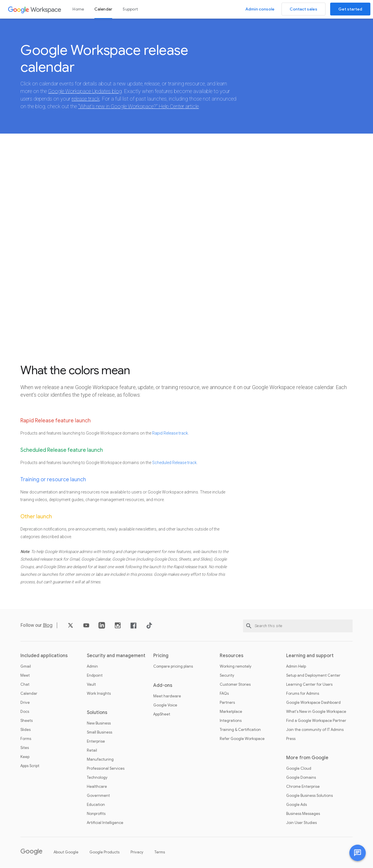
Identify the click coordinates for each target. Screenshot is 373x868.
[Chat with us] (358, 853)
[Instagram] (118, 628)
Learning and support (310, 656)
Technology (97, 778)
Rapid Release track (170, 433)
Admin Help (296, 667)
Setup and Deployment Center (313, 676)
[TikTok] (149, 628)
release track (86, 99)
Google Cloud (299, 769)
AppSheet (162, 715)
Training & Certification (240, 730)
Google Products (104, 852)
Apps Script (30, 766)
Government (98, 796)
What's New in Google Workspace (316, 712)
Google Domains (301, 778)
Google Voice (165, 706)
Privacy (137, 852)
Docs (25, 712)
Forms (26, 739)
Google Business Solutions (309, 796)
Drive (25, 703)
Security (227, 676)
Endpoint (95, 676)
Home (78, 9)
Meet (25, 676)
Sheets (27, 721)
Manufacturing (100, 760)
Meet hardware (167, 696)
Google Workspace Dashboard (313, 703)
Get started (350, 9)
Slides (25, 730)
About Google (66, 852)
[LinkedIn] (102, 628)
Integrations (231, 721)
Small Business (100, 733)
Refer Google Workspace (242, 739)
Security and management (116, 656)
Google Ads (297, 805)
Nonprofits (96, 814)
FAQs (224, 694)
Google (31, 852)
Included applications (44, 656)
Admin (92, 667)
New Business (99, 724)
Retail (92, 751)
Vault (91, 685)
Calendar (103, 9)
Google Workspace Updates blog (85, 91)
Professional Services (106, 769)
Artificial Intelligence (105, 823)
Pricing (161, 656)
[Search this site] (298, 626)
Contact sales (303, 9)
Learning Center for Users (309, 685)
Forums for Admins (303, 694)
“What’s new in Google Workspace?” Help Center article (138, 107)
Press (291, 739)
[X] (71, 628)
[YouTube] (86, 628)
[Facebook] (133, 628)
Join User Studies (301, 823)
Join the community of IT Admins (315, 730)
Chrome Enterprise (303, 787)
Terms (160, 852)
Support (130, 9)
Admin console (260, 9)
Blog (48, 626)
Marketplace (231, 712)
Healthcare (97, 787)
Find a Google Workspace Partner (316, 721)
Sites (25, 748)
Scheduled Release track (174, 463)
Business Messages (303, 814)
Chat (25, 685)
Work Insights (99, 694)
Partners (227, 703)
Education (96, 805)
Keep (25, 757)
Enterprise (96, 742)
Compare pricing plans (173, 667)
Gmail (26, 667)
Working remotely (236, 667)
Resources (232, 656)
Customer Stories (235, 685)
